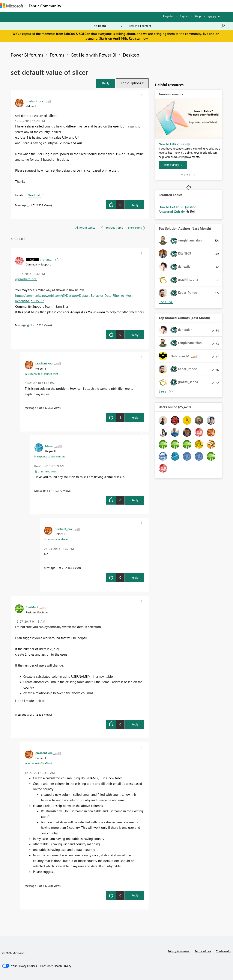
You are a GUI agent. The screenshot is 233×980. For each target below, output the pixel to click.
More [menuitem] (160, 6)
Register (168, 16)
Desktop (131, 55)
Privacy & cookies (179, 951)
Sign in (184, 16)
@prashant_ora (26, 279)
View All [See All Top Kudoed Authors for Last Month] (166, 391)
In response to (41, 374)
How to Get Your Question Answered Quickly (178, 209)
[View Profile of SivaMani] (32, 607)
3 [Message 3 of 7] (38, 886)
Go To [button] (212, 16)
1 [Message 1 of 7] (28, 205)
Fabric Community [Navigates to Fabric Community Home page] (45, 6)
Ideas (107, 6)
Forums (71, 6)
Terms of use (203, 951)
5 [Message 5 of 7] (38, 408)
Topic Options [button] (131, 83)
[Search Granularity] (107, 26)
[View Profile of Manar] (49, 446)
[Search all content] (177, 26)
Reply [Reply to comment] (135, 335)
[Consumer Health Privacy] (56, 966)
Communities (126, 6)
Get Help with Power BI (94, 55)
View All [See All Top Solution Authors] (166, 302)
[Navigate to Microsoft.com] (12, 6)
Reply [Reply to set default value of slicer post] (135, 205)
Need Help (35, 195)
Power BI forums (27, 55)
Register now (138, 38)
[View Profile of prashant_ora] (34, 101)
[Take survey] (173, 165)
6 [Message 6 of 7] (47, 491)
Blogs (146, 6)
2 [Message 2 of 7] (28, 714)
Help (198, 16)
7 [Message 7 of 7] (57, 568)
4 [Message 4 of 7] (28, 325)
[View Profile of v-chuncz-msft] (49, 259)
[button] (106, 83)
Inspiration (90, 6)
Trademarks (223, 951)
